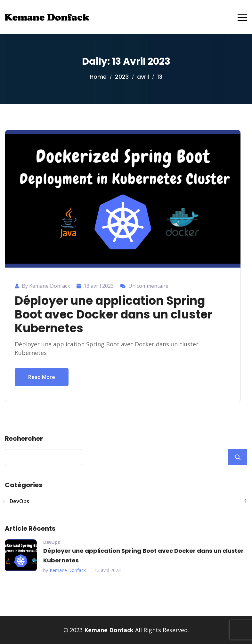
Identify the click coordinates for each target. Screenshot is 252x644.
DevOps (128, 501)
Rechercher (24, 439)
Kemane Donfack (68, 570)
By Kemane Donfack (46, 286)
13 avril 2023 (108, 570)
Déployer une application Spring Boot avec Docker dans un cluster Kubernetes (114, 314)
